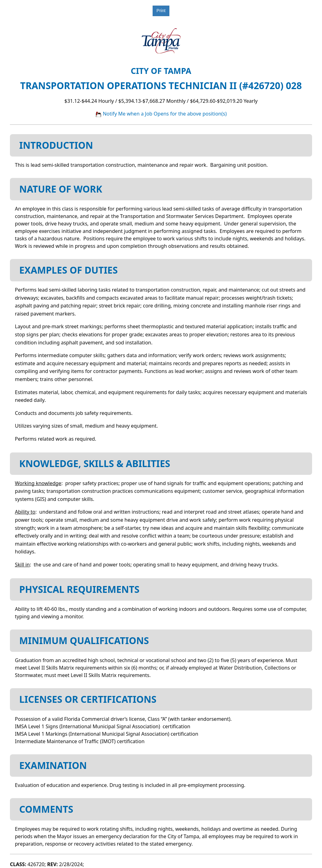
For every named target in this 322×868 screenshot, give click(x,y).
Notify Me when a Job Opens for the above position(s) (161, 114)
